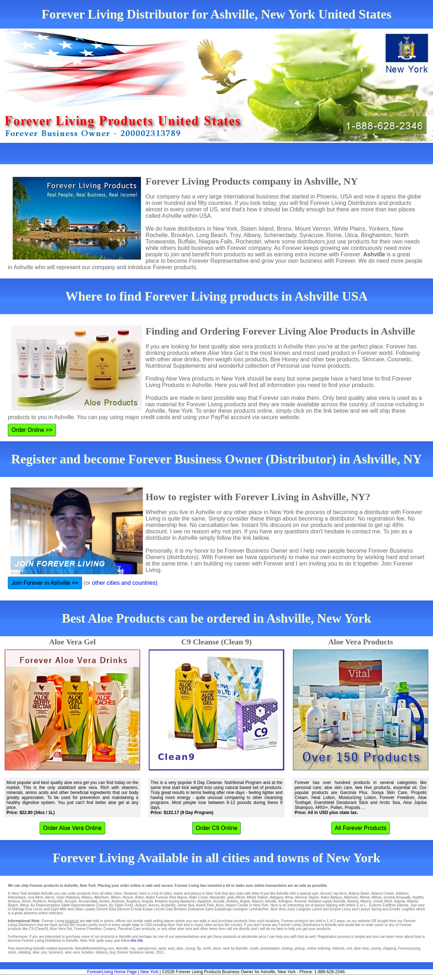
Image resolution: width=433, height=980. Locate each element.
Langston (303, 909)
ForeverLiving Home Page (112, 972)
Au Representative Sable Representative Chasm (69, 905)
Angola (147, 901)
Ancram (71, 901)
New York (149, 972)
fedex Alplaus (331, 897)
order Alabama (68, 897)
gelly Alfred (236, 897)
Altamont (351, 897)
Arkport (258, 901)
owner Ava (186, 905)
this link (137, 941)
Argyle (245, 901)
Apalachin (188, 901)
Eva (29, 909)
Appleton (205, 901)
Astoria (353, 901)
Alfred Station (257, 897)
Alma (289, 897)
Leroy (347, 909)
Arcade (219, 901)
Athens (366, 901)
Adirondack (17, 897)
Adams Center (383, 893)
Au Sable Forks (121, 905)
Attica (24, 905)
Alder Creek (198, 897)
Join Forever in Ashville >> (45, 583)
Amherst (39, 901)
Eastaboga (223, 909)
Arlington (285, 901)
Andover (118, 901)
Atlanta (399, 901)
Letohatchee (259, 909)
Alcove (128, 897)
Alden (139, 897)
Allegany (276, 897)
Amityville (55, 901)
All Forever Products (361, 828)
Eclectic (375, 905)
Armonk (300, 901)
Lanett (317, 909)
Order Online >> (32, 430)
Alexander (217, 897)
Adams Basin (359, 893)
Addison (402, 893)
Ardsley (232, 901)
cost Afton (36, 897)
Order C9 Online (217, 828)
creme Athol (383, 901)
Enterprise (196, 909)
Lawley (90, 909)
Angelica (133, 901)
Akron (50, 897)
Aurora (154, 905)
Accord (326, 893)
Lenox (38, 909)
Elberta (403, 905)
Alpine (314, 897)
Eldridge (18, 909)
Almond (301, 897)
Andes (105, 901)
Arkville (271, 901)
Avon (220, 905)
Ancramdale (88, 901)
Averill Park (205, 905)
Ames (26, 901)
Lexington (240, 909)
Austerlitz (168, 905)
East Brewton (176, 909)
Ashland (315, 901)
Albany (87, 897)
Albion (116, 897)
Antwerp (161, 901)
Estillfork (389, 905)
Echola (136, 909)
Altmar (365, 897)
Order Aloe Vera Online (73, 828)
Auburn (141, 905)
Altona (376, 897)
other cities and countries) (125, 583)
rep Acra (340, 893)
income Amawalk (397, 897)
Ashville (339, 901)
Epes (210, 909)
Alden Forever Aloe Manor (167, 897)
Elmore (102, 909)
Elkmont (123, 909)
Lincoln (159, 909)
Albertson (101, 897)
